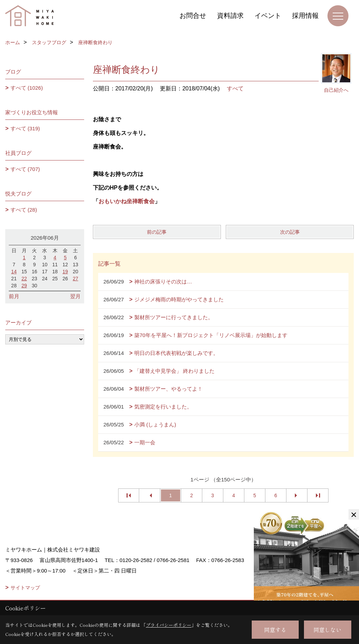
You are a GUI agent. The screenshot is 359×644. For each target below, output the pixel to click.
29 (24, 286)
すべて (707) (25, 169)
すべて (235, 88)
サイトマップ (25, 588)
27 (76, 279)
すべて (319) (25, 128)
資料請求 (230, 16)
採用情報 (305, 16)
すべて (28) (24, 210)
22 (24, 279)
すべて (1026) (27, 88)
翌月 (75, 296)
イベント (268, 16)
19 (65, 272)
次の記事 (290, 232)
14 (14, 272)
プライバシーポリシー (169, 625)
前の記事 (157, 232)
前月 (14, 296)
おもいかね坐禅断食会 (127, 201)
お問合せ (193, 16)
